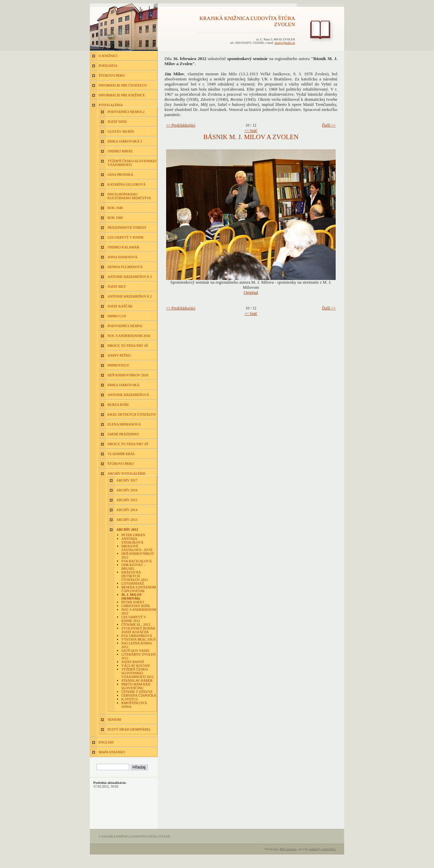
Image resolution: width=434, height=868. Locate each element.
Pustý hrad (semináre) (129, 729)
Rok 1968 (115, 218)
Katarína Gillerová (126, 184)
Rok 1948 (115, 208)
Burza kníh (118, 405)
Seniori (114, 720)
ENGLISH (106, 742)
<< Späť (251, 131)
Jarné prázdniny (123, 434)
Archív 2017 (127, 480)
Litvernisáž (133, 583)
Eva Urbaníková (137, 636)
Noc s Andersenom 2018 (129, 336)
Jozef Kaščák (120, 306)
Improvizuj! (118, 365)
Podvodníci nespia (125, 326)
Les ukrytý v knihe (126, 237)
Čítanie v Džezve (137, 692)
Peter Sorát (133, 602)
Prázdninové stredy (127, 228)
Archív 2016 (127, 490)
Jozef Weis (117, 122)
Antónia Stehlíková (132, 541)
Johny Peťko (119, 355)
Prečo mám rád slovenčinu (136, 686)
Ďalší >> (329, 125)
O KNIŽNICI (108, 56)
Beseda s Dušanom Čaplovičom (139, 589)
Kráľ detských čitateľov (132, 414)
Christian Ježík (136, 606)
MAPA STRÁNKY (112, 752)
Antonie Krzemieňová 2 (130, 296)
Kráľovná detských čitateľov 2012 (135, 576)
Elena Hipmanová (124, 424)
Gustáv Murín (121, 131)
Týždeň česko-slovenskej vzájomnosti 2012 (137, 673)
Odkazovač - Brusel (133, 567)
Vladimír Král (121, 454)
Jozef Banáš (133, 662)
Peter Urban (133, 535)
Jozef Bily (117, 287)
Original (251, 293)
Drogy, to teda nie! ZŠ (128, 444)
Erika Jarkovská (123, 385)
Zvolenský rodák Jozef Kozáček (138, 630)
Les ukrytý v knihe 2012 (134, 619)
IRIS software (288, 849)
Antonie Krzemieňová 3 (130, 277)
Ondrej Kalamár (123, 247)
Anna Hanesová (122, 257)
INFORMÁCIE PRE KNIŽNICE (122, 95)
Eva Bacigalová (136, 561)
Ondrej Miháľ (120, 151)
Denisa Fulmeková (125, 267)
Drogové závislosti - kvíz (137, 548)
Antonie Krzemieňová (128, 395)
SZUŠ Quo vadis (135, 651)
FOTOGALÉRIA (111, 105)
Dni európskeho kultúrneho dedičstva (129, 196)
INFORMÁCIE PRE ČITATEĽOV (123, 85)
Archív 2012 (127, 530)
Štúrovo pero (121, 464)
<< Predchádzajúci (181, 125)
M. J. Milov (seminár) (132, 597)
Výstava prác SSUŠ (139, 639)
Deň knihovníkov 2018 (128, 375)
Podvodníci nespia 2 (126, 112)
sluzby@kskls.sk (285, 43)
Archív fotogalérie (126, 474)
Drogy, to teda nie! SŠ (128, 346)
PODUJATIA (108, 66)
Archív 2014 (127, 510)
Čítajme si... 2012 (136, 625)
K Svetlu (130, 699)
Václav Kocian (136, 666)
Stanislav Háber (137, 681)
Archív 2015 (127, 500)
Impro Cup (117, 316)
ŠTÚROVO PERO (112, 76)
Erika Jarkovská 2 (125, 141)
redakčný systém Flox (322, 849)
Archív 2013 (127, 520)
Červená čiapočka (139, 695)
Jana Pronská (120, 175)
